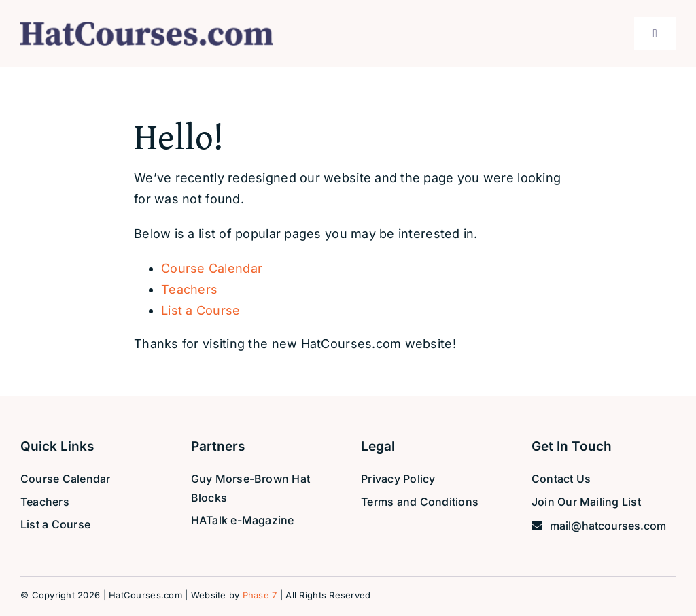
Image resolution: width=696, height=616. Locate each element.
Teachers (189, 289)
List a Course (201, 310)
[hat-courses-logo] (147, 28)
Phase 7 (260, 595)
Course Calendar (212, 268)
